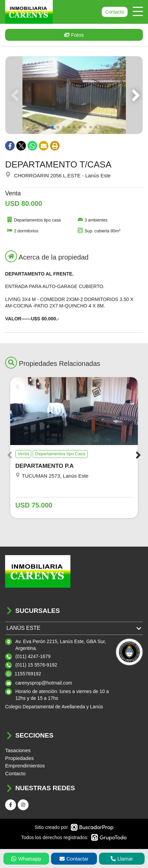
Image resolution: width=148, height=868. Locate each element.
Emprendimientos (25, 766)
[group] (74, 95)
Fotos (74, 35)
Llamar (122, 859)
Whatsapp (26, 859)
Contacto (115, 12)
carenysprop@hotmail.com (44, 683)
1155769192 (28, 674)
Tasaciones (18, 750)
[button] (135, 95)
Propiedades (19, 758)
